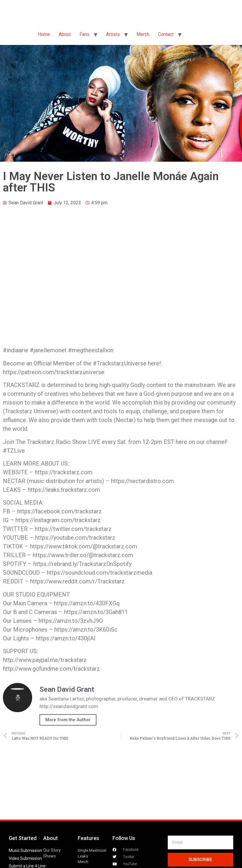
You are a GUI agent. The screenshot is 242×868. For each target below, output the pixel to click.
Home (44, 34)
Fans (84, 34)
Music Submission (25, 850)
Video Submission (25, 858)
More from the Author (68, 720)
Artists (113, 34)
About (65, 34)
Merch (143, 34)
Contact (166, 34)
